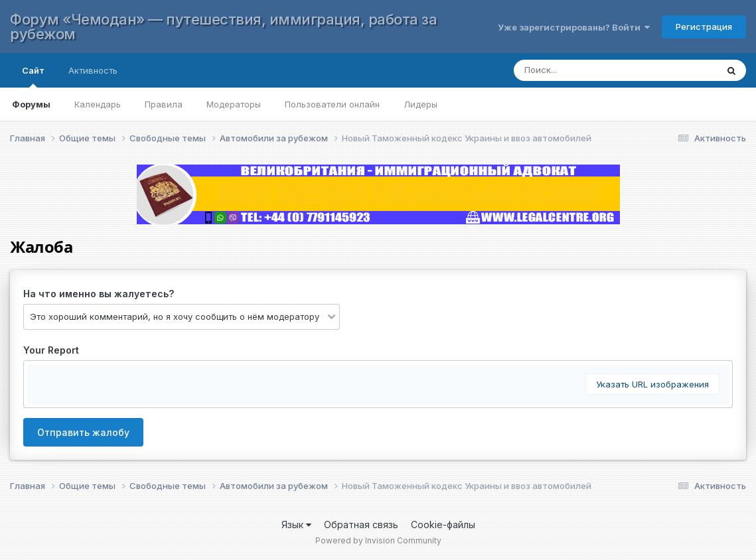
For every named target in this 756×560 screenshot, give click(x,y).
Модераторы (234, 104)
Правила (164, 104)
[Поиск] (602, 70)
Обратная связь (361, 525)
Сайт (33, 76)
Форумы (31, 104)
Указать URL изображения (652, 384)
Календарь (98, 104)
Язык (296, 525)
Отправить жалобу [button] (83, 432)
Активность (93, 70)
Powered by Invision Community (378, 540)
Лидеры (420, 104)
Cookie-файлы (443, 525)
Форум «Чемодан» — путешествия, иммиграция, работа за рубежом (223, 27)
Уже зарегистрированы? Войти (574, 27)
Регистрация (704, 27)
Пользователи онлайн (332, 104)
